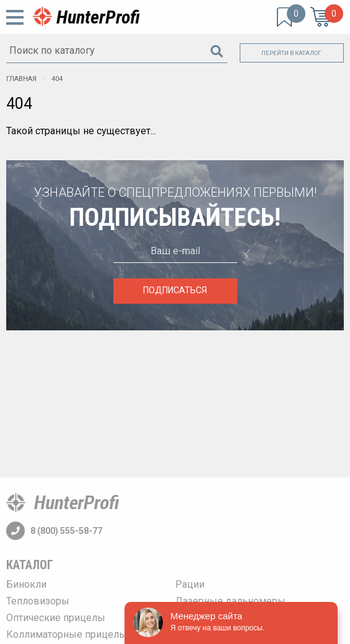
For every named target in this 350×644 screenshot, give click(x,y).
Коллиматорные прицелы (67, 634)
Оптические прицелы (56, 618)
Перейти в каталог (291, 53)
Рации (190, 584)
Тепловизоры (38, 601)
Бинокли (26, 584)
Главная (21, 79)
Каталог (30, 565)
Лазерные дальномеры (230, 601)
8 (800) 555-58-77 (54, 531)
